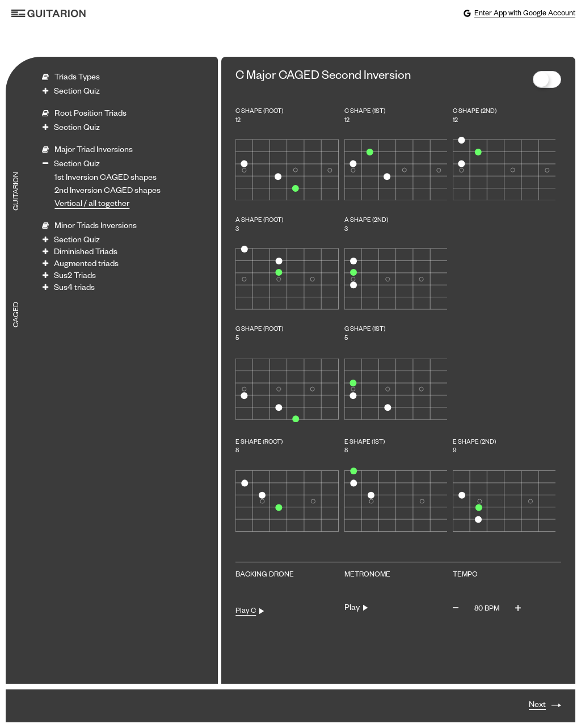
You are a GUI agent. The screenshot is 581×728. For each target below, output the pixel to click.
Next (537, 706)
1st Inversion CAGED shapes (106, 179)
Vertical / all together (92, 205)
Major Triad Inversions (94, 151)
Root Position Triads (90, 115)
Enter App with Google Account (519, 14)
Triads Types (77, 78)
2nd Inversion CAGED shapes (108, 192)
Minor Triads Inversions (96, 227)
